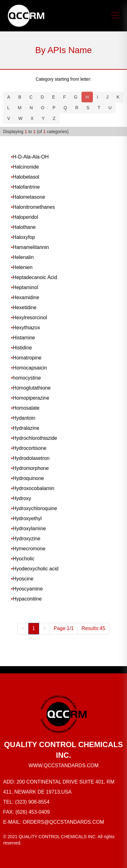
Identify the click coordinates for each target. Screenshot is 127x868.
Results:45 (93, 628)
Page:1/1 (64, 628)
